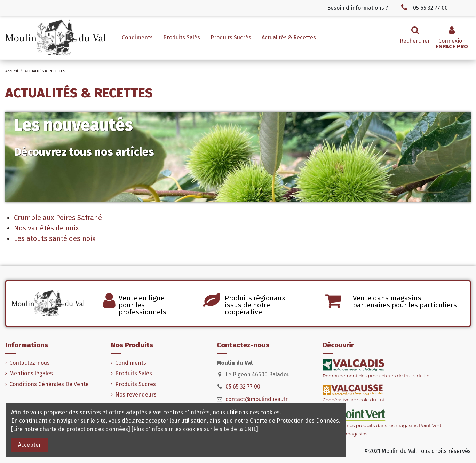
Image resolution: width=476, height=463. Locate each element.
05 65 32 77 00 (243, 387)
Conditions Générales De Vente (49, 384)
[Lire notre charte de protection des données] (71, 429)
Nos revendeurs (136, 395)
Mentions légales (31, 373)
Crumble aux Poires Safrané (58, 218)
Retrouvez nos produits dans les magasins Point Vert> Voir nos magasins (382, 424)
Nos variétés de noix (46, 228)
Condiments (131, 363)
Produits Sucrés (136, 384)
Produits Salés (134, 373)
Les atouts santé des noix (55, 238)
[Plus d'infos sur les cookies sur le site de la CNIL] (195, 429)
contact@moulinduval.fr (257, 399)
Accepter (30, 445)
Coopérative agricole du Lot (354, 400)
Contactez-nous (30, 363)
